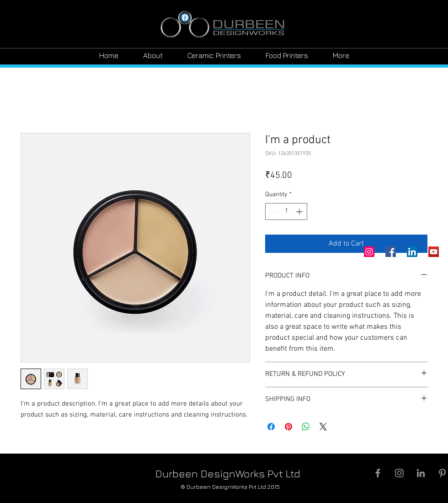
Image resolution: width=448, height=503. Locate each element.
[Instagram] (369, 252)
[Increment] (300, 211)
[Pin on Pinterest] (288, 427)
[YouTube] (434, 252)
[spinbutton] (286, 211)
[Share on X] (323, 427)
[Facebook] (391, 252)
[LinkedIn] (412, 252)
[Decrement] (272, 211)
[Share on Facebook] (271, 427)
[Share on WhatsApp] (306, 427)
